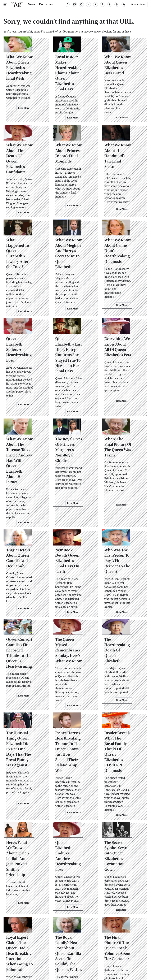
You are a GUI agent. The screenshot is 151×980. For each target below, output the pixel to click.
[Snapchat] (110, 4)
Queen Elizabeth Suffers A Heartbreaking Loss (25, 329)
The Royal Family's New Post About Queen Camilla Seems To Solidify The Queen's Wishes (74, 875)
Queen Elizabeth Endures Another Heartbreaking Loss (74, 783)
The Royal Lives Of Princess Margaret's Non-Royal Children (74, 417)
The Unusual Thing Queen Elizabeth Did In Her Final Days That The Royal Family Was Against (26, 692)
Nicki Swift (120, 956)
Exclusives (46, 4)
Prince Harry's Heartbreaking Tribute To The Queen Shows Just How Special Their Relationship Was (73, 695)
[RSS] (124, 4)
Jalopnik (28, 956)
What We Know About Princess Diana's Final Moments (70, 160)
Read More (37, 116)
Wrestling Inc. (76, 959)
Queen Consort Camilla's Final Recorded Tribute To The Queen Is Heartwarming (25, 602)
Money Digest (104, 956)
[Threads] (117, 4)
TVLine (39, 956)
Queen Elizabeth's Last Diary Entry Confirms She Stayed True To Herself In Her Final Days (75, 335)
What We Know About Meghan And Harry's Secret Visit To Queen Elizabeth (74, 246)
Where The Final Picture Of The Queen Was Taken (124, 417)
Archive (71, 936)
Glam (62, 956)
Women (133, 956)
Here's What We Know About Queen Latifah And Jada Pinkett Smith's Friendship (25, 789)
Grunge (72, 956)
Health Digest (87, 956)
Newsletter (138, 5)
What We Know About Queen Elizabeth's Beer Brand (120, 74)
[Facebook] (67, 4)
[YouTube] (74, 4)
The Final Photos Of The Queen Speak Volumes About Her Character (123, 872)
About (60, 936)
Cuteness (51, 956)
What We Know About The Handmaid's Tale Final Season (120, 160)
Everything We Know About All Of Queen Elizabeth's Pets (124, 329)
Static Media (59, 942)
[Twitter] (88, 4)
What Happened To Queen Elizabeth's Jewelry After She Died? (24, 246)
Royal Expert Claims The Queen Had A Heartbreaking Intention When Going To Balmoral (25, 875)
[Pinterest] (103, 4)
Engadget (15, 956)
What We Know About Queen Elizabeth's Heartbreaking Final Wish (25, 76)
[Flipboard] (96, 4)
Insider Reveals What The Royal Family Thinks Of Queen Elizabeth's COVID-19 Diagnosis (125, 692)
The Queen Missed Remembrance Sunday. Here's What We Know (75, 599)
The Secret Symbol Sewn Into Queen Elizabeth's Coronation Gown (122, 786)
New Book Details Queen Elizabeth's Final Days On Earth (74, 510)
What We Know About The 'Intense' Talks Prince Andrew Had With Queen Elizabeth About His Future (26, 425)
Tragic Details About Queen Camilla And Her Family (26, 510)
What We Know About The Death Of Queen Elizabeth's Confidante (25, 160)
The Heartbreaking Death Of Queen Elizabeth (122, 596)
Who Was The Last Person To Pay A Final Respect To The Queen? (125, 513)
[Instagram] (81, 4)
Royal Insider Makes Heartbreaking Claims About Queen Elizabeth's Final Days (75, 76)
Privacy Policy (87, 936)
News (32, 4)
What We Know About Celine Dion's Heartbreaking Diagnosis (123, 246)
